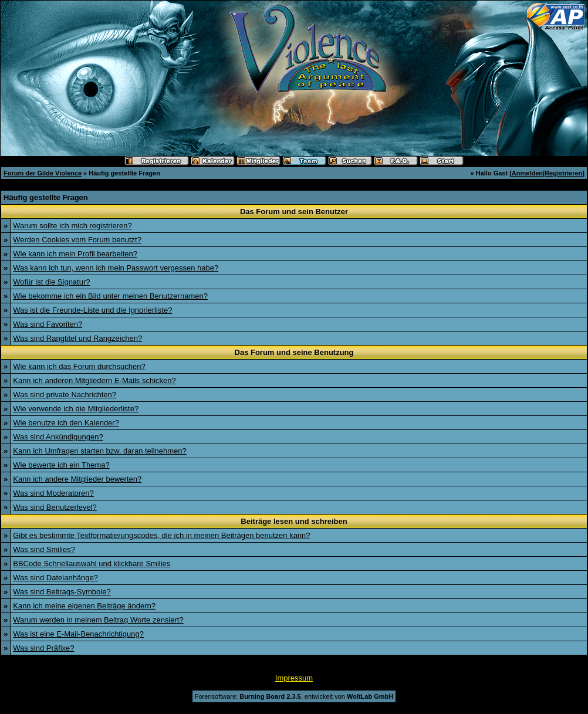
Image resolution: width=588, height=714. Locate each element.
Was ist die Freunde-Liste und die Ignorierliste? (92, 310)
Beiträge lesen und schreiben (294, 521)
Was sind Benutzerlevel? (55, 507)
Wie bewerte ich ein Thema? (61, 465)
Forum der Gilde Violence (43, 173)
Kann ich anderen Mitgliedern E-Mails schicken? (94, 380)
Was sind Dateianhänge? (55, 578)
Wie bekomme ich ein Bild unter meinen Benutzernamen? (110, 296)
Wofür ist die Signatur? (51, 282)
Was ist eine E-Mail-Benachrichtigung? (78, 634)
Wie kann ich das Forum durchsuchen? (79, 366)
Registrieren (563, 173)
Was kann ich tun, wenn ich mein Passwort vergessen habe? (116, 268)
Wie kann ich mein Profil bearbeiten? (75, 254)
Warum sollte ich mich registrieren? (72, 226)
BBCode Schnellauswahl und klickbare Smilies (92, 564)
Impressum (294, 678)
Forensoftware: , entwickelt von (294, 696)
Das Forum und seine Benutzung (294, 352)
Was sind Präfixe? (43, 648)
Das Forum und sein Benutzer (294, 212)
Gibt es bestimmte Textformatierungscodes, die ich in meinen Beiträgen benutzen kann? (161, 535)
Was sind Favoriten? (48, 324)
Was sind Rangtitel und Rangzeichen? (77, 338)
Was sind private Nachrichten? (65, 395)
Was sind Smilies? (44, 549)
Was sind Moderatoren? (53, 493)
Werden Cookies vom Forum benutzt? (77, 240)
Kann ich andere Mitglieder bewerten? (77, 479)
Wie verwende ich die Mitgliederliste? (76, 409)
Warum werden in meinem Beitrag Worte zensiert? (98, 620)
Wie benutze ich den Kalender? (66, 423)
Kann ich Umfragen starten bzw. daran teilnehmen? (100, 451)
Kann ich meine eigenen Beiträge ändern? (84, 606)
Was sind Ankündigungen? (58, 437)
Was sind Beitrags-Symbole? (62, 592)
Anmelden (527, 173)
